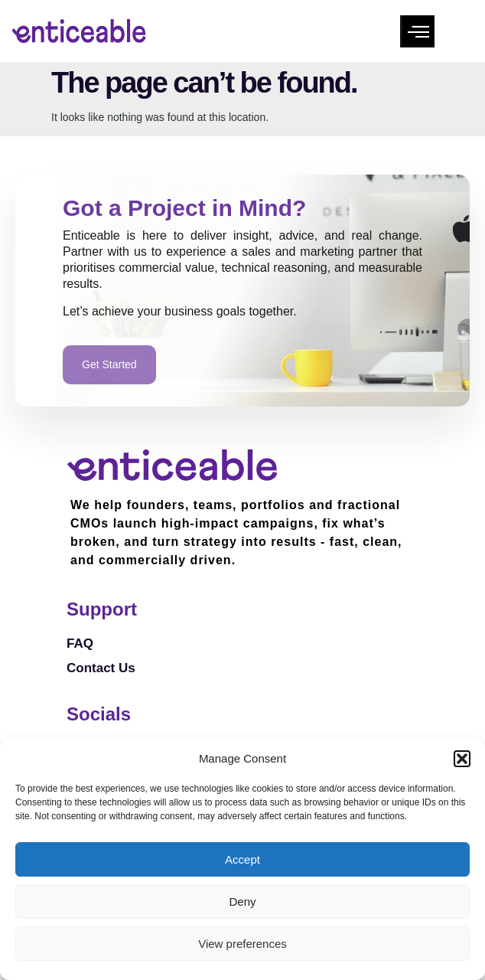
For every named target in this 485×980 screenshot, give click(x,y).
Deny (242, 902)
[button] (462, 759)
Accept (242, 859)
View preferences (242, 944)
